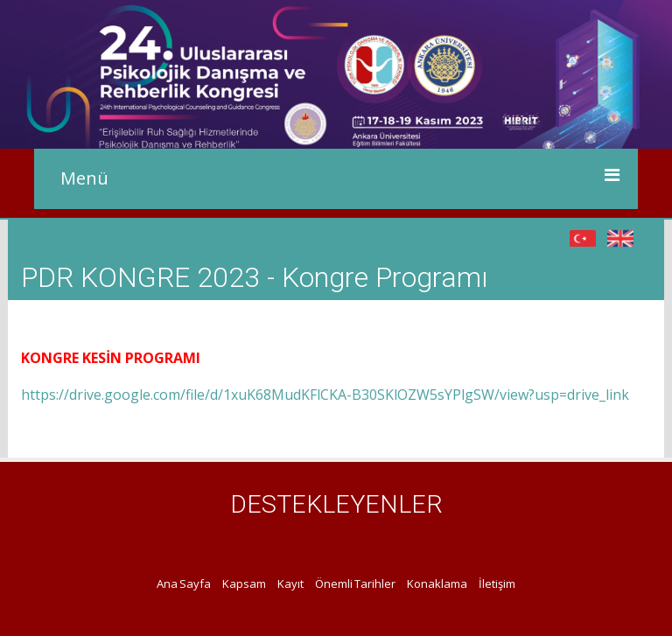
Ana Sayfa (184, 584)
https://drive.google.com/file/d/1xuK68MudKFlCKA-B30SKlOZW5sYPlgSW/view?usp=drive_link (325, 395)
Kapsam (244, 584)
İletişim (497, 584)
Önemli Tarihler (355, 584)
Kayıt (290, 584)
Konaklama (437, 584)
